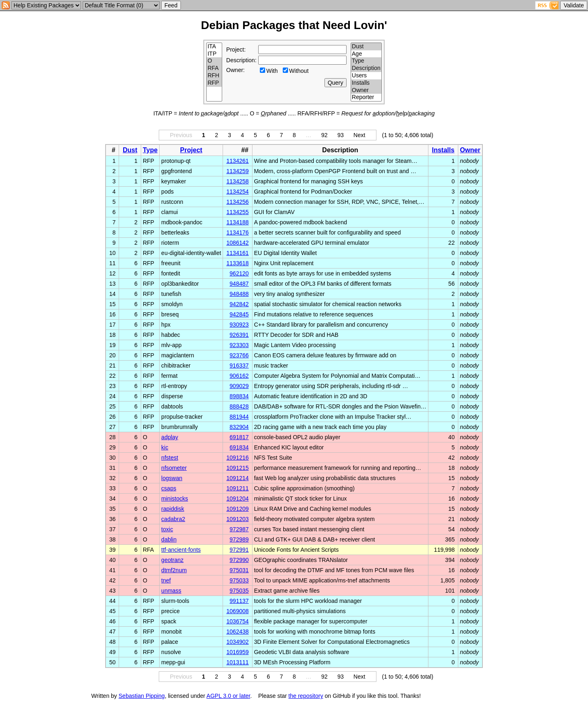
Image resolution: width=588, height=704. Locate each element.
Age (366, 54)
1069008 (238, 611)
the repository (306, 696)
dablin (169, 539)
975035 (239, 591)
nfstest (170, 458)
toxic (167, 529)
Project (191, 150)
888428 (239, 406)
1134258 (238, 181)
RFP (214, 83)
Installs (366, 83)
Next (359, 135)
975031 (239, 570)
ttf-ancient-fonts (181, 550)
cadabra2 (173, 519)
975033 (239, 580)
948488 (239, 294)
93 (340, 135)
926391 (239, 335)
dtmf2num (174, 570)
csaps (169, 488)
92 (324, 135)
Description (366, 68)
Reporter (366, 97)
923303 (239, 345)
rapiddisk (173, 509)
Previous (181, 135)
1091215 (238, 468)
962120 (239, 273)
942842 (239, 304)
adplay (170, 437)
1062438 (238, 632)
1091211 (238, 488)
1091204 (238, 499)
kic (165, 447)
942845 (239, 314)
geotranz (172, 560)
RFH (214, 76)
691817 (239, 437)
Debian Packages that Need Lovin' (294, 25)
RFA (214, 68)
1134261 (238, 161)
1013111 (238, 662)
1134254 (238, 192)
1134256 (238, 202)
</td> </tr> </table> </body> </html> (462, 696)
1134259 (238, 171)
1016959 (238, 652)
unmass (171, 591)
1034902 (238, 642)
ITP (214, 54)
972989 (239, 539)
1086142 (238, 243)
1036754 (238, 621)
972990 (239, 560)
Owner (366, 90)
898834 (239, 396)
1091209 (238, 509)
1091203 (238, 519)
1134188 (238, 222)
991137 (239, 601)
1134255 (238, 212)
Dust (366, 47)
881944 (239, 417)
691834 (239, 447)
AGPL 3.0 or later (229, 696)
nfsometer (174, 468)
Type (366, 61)
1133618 (238, 263)
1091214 (238, 478)
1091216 (238, 458)
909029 (239, 386)
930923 (239, 325)
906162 (239, 376)
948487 (239, 284)
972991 (239, 550)
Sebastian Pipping (142, 696)
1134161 (238, 253)
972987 (239, 529)
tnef (166, 580)
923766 (239, 355)
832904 (239, 427)
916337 (239, 366)
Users (366, 76)
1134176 (238, 232)
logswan (172, 478)
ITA (214, 47)
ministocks (175, 499)
